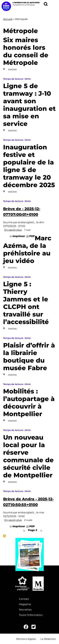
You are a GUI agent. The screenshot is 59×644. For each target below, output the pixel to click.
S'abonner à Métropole (4, 536)
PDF (32, 236)
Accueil (8, 19)
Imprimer (12, 69)
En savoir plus (13, 230)
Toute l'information (31, 615)
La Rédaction (48, 639)
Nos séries (25, 610)
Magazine (25, 604)
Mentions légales (26, 639)
